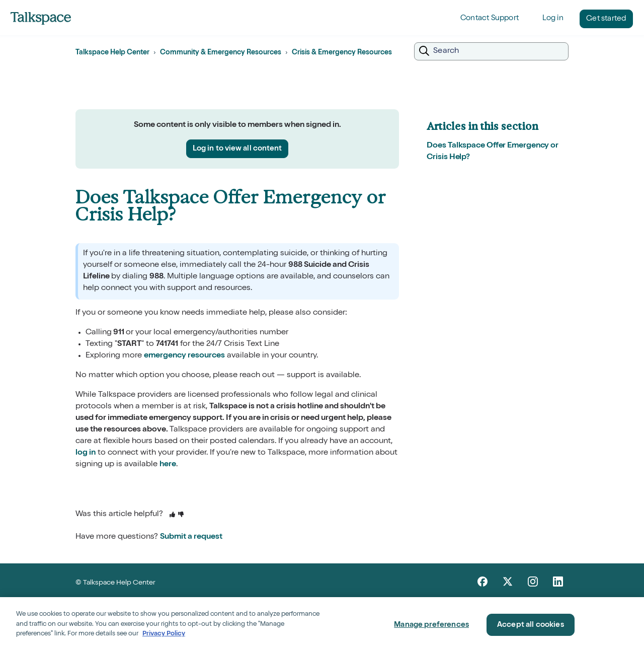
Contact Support (490, 18)
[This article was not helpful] (181, 515)
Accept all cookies (531, 625)
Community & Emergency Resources (221, 53)
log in (86, 453)
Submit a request (191, 537)
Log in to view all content (237, 149)
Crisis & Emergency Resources (342, 53)
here (168, 465)
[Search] (491, 51)
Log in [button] (553, 18)
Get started (606, 19)
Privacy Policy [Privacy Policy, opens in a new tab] (164, 634)
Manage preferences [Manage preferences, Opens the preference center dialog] (431, 625)
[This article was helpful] (172, 515)
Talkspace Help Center (112, 53)
